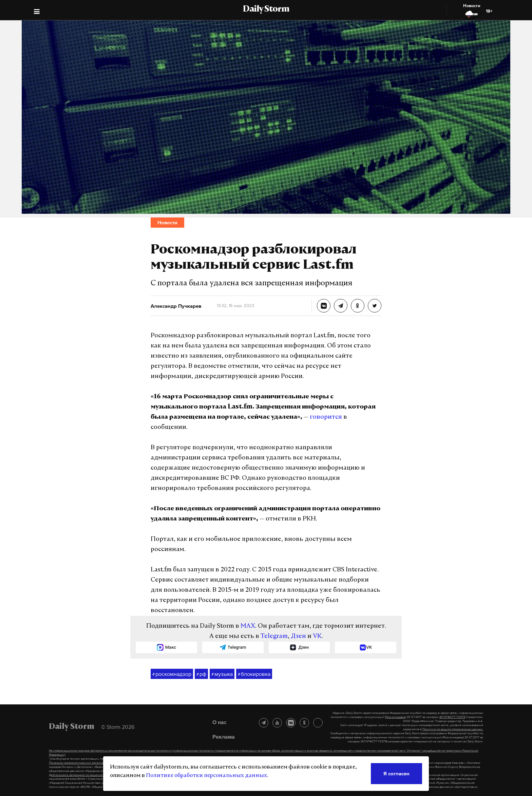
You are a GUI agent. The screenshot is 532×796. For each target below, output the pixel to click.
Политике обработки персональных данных (206, 776)
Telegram (274, 636)
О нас (220, 722)
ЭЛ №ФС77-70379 (452, 717)
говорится (326, 417)
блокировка (254, 674)
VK (317, 636)
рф (201, 674)
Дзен (298, 636)
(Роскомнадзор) (395, 717)
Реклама (224, 737)
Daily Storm (266, 10)
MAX (248, 626)
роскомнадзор (172, 674)
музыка (222, 674)
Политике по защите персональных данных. (453, 729)
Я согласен (396, 773)
